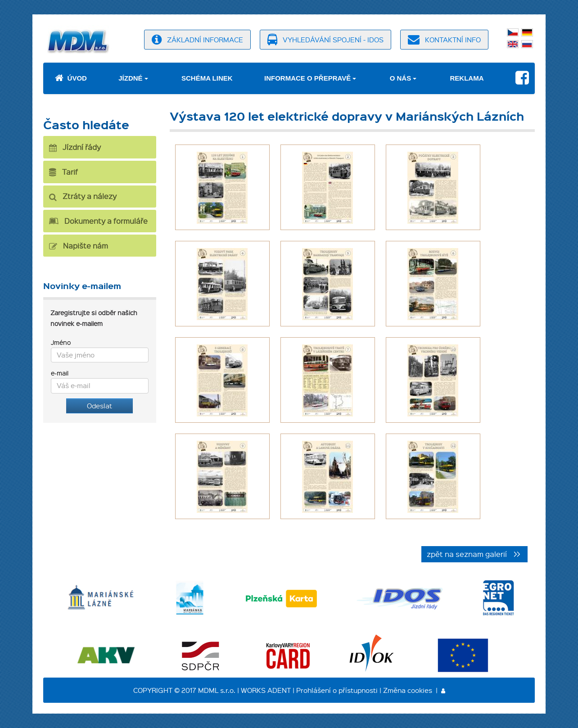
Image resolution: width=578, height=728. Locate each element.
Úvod (71, 78)
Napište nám (79, 246)
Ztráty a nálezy (83, 196)
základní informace (197, 40)
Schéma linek (207, 78)
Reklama (467, 78)
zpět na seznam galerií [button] (467, 554)
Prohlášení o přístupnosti (337, 690)
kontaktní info (444, 40)
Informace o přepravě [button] (307, 78)
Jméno (61, 342)
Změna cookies (408, 690)
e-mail (60, 373)
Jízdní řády (75, 147)
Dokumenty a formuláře (98, 221)
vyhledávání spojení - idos (325, 40)
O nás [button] (401, 78)
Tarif (63, 172)
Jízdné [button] (130, 78)
